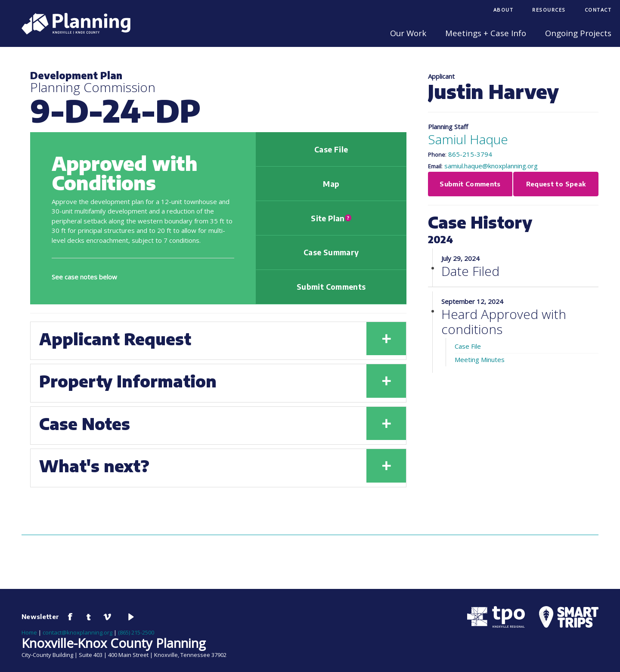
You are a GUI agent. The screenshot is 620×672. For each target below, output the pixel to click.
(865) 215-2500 (136, 632)
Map (331, 184)
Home (29, 632)
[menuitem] (504, 11)
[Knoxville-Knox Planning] (72, 32)
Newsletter (40, 616)
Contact (598, 10)
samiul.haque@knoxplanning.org (491, 166)
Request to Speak (556, 184)
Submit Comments (331, 287)
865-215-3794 (470, 154)
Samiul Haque (468, 139)
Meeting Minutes (480, 359)
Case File (331, 149)
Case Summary (331, 252)
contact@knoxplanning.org (77, 632)
